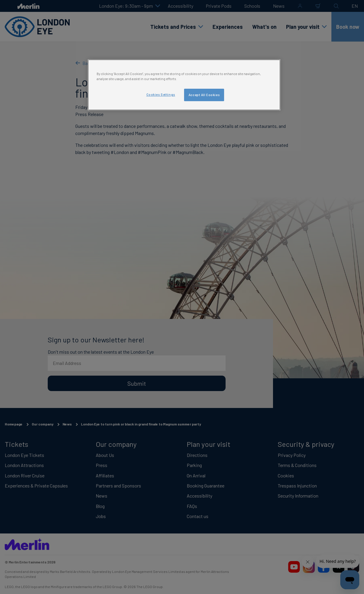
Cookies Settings (161, 94)
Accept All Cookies (204, 95)
